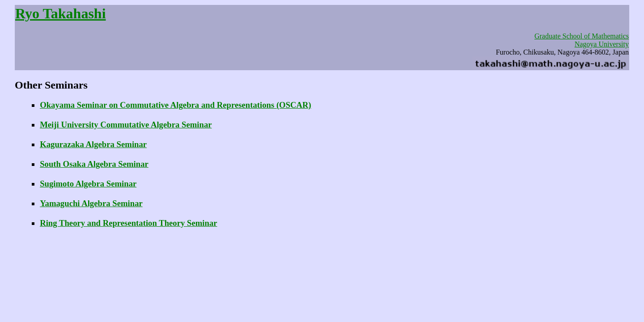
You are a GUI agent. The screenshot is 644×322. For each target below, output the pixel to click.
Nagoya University (602, 44)
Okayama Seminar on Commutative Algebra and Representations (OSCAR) (176, 105)
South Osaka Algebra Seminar (94, 164)
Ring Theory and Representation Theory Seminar (128, 223)
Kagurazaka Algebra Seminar (93, 144)
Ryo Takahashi (61, 13)
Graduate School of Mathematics (582, 36)
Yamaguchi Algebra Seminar (91, 203)
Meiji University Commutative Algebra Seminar (126, 125)
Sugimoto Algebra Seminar (88, 184)
